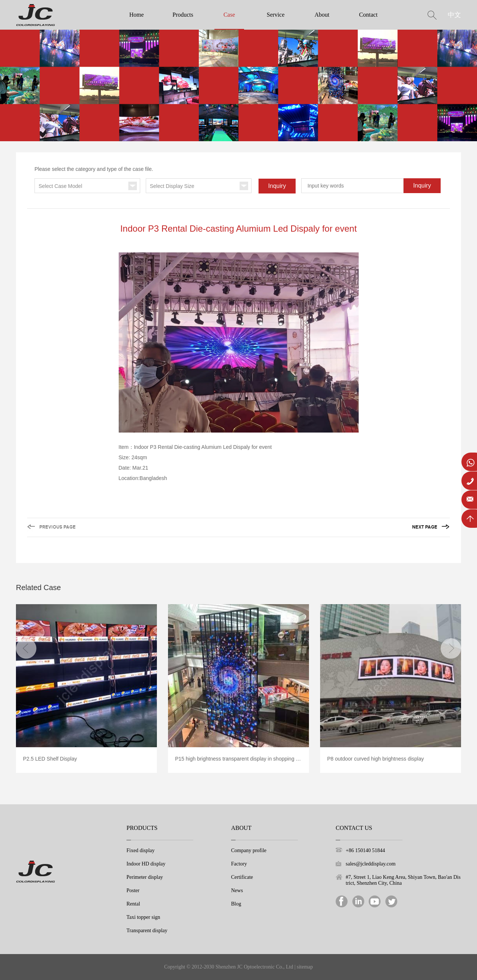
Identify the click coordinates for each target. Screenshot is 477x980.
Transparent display (147, 931)
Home (136, 15)
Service (276, 15)
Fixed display (141, 850)
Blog (236, 904)
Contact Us (354, 828)
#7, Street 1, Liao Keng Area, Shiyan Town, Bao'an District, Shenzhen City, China (403, 880)
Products (183, 15)
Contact (368, 15)
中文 (454, 15)
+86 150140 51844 (365, 850)
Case (229, 15)
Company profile (249, 850)
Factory (239, 864)
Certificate (242, 877)
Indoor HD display (146, 864)
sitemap (305, 967)
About (322, 15)
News (237, 890)
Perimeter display (145, 877)
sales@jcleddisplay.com (371, 864)
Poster (133, 890)
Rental (133, 904)
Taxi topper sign (143, 917)
